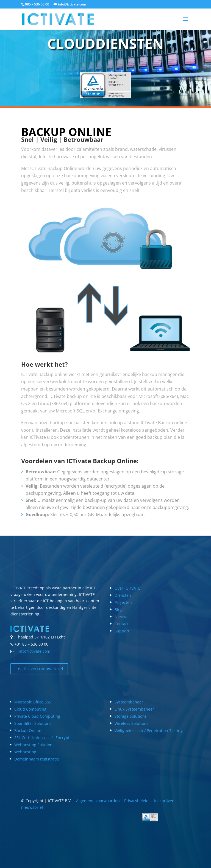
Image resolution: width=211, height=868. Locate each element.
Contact (122, 624)
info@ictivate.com (33, 651)
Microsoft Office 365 (33, 702)
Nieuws (121, 617)
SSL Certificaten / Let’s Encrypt (42, 738)
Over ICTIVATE (127, 588)
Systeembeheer (129, 702)
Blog (119, 610)
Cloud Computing (30, 709)
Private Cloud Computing (37, 716)
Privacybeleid (138, 801)
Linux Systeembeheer (134, 709)
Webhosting (25, 752)
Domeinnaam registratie (37, 759)
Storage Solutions (131, 716)
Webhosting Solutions (34, 745)
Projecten (123, 602)
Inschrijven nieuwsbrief (39, 669)
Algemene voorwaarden (98, 801)
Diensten (123, 595)
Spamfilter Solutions (33, 723)
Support (122, 631)
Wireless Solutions (131, 723)
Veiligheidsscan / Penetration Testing (149, 730)
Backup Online (28, 730)
